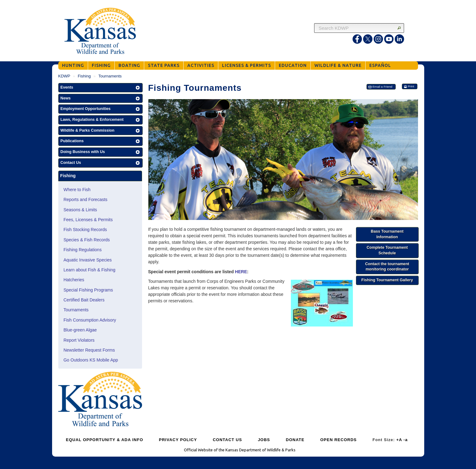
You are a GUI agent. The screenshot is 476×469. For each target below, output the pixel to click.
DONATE (295, 440)
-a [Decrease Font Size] (406, 440)
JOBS (264, 440)
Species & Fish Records (87, 240)
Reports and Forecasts (86, 199)
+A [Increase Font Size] (399, 440)
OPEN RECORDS (338, 440)
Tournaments (76, 310)
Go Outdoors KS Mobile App (91, 360)
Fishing (84, 76)
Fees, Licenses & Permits (88, 220)
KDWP (64, 76)
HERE (241, 272)
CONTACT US (227, 440)
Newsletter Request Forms (89, 350)
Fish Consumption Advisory (90, 320)
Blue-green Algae (80, 330)
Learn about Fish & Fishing (89, 270)
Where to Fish (77, 190)
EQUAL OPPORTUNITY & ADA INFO (105, 440)
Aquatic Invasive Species (88, 260)
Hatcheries (74, 280)
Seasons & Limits (80, 210)
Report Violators (79, 340)
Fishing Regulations (83, 250)
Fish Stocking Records (85, 230)
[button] (100, 88)
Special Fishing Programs (88, 290)
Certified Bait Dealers (84, 300)
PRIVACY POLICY (178, 440)
